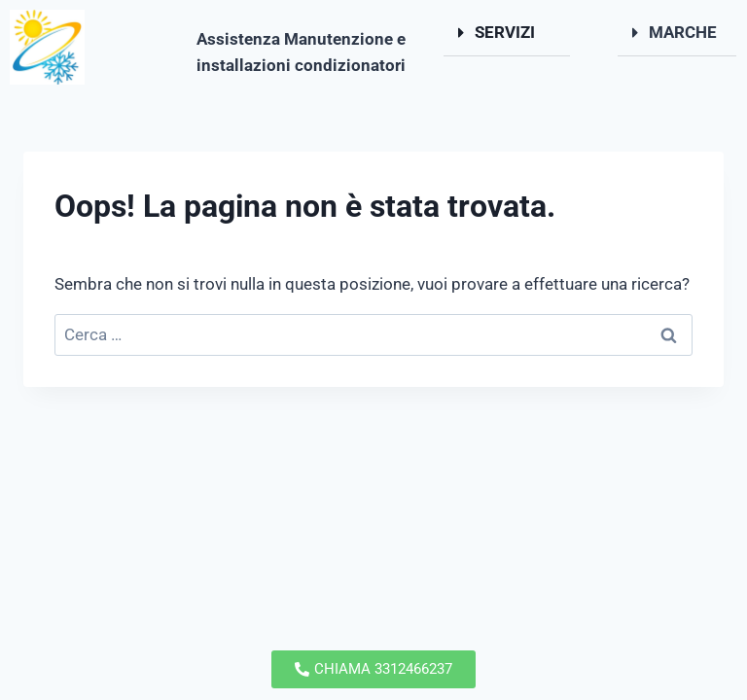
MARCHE (683, 32)
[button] (507, 33)
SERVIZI (505, 32)
